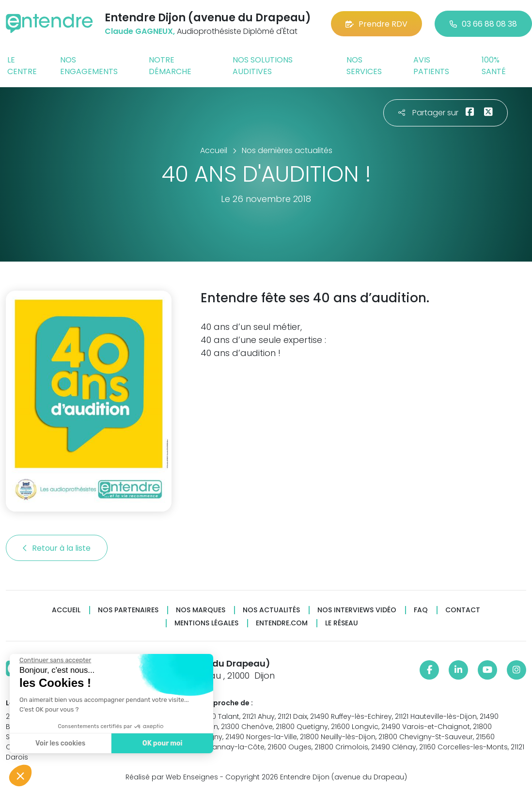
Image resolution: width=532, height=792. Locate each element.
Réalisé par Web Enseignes (172, 777)
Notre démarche (170, 66)
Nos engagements (89, 66)
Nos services (364, 66)
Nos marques (201, 610)
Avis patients (431, 66)
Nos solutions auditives (263, 66)
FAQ (421, 610)
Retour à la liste (57, 548)
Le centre (22, 66)
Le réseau (342, 623)
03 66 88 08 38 (483, 24)
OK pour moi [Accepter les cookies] (162, 743)
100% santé (494, 66)
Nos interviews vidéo (357, 610)
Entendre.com (282, 623)
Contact (463, 610)
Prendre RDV (376, 24)
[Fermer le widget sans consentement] (55, 660)
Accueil (66, 610)
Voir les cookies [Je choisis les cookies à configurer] (60, 743)
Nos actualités (271, 610)
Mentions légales (206, 623)
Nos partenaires (128, 610)
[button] (20, 776)
